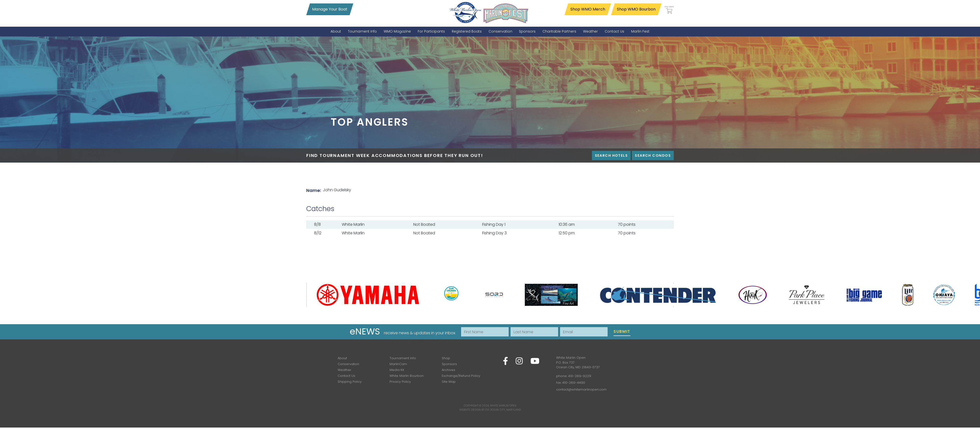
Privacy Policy (400, 382)
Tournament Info (403, 358)
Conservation (348, 364)
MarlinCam (398, 364)
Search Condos (653, 155)
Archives (448, 370)
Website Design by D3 (474, 410)
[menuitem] (336, 31)
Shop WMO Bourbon (636, 9)
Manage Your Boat (330, 9)
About (342, 358)
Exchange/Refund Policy (461, 376)
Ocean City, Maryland (505, 410)
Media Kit (397, 370)
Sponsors (449, 364)
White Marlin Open (503, 405)
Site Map (449, 382)
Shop (446, 358)
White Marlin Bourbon (407, 376)
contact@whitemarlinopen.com (581, 389)
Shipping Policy (350, 382)
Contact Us (346, 376)
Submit (622, 331)
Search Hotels (611, 155)
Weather (344, 370)
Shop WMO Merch (588, 9)
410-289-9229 (580, 376)
